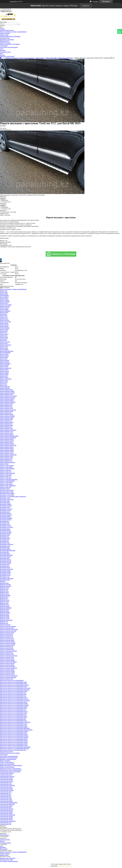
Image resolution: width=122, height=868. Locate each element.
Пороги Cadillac (5, 300)
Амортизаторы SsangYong (8, 815)
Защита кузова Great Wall (7, 473)
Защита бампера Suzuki (7, 450)
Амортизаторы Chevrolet (7, 776)
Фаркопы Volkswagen (6, 620)
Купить (3, 199)
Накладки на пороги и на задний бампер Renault (14, 737)
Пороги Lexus (4, 346)
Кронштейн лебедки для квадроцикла (11, 765)
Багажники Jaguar (5, 538)
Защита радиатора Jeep (7, 648)
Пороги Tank (4, 376)
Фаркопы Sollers (5, 614)
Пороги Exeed (4, 312)
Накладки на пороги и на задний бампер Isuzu (13, 708)
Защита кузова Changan (7, 465)
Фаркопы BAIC (4, 583)
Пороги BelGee (4, 297)
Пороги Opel (4, 359)
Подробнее (86, 6)
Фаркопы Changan (5, 584)
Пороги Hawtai (4, 325)
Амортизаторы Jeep (6, 795)
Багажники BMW (5, 503)
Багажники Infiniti (5, 533)
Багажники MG (4, 552)
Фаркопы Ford (4, 589)
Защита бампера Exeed (7, 404)
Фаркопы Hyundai (5, 595)
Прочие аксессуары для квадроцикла (11, 770)
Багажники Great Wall (6, 527)
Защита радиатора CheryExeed (9, 629)
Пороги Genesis (5, 320)
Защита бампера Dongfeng (8, 402)
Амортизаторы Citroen (6, 778)
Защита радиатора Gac (7, 637)
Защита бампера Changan (7, 393)
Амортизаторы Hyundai (7, 790)
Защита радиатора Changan (8, 626)
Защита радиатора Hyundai (8, 643)
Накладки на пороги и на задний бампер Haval (14, 702)
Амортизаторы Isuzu (6, 792)
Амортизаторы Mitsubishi (7, 804)
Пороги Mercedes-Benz (7, 351)
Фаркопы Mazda (5, 606)
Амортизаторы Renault (7, 812)
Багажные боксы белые (7, 490)
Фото (2, 53)
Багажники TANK (5, 574)
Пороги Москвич (5, 387)
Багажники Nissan (5, 557)
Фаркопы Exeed (5, 587)
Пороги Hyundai (5, 328)
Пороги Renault (4, 365)
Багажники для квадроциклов (9, 758)
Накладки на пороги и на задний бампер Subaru (14, 742)
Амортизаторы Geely (6, 784)
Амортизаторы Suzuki (6, 818)
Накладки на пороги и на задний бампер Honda (14, 703)
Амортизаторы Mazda (6, 801)
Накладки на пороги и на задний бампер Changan (14, 685)
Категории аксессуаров (7, 30)
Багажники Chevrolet (6, 509)
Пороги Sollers (4, 370)
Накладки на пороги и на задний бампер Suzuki (14, 741)
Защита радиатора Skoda (7, 670)
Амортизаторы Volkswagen (8, 821)
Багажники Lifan (5, 547)
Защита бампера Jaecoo (7, 422)
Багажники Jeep (5, 540)
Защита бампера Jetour (7, 425)
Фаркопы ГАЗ (4, 622)
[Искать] (19, 24)
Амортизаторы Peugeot (7, 809)
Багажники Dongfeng (6, 518)
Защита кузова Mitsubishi (7, 481)
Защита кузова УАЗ (6, 487)
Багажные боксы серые (7, 492)
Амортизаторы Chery (6, 775)
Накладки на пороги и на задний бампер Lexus (14, 724)
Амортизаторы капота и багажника (10, 36)
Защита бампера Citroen (7, 399)
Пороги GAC (4, 317)
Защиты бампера (5, 33)
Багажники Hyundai (6, 532)
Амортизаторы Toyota (6, 819)
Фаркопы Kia (4, 598)
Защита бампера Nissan (7, 439)
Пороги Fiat (3, 314)
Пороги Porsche (5, 362)
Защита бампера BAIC (7, 390)
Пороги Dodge (4, 309)
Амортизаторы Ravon (6, 810)
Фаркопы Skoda (5, 615)
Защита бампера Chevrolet (8, 397)
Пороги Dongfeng (5, 311)
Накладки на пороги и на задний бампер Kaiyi (13, 717)
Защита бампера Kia (6, 427)
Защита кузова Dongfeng (7, 468)
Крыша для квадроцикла (7, 767)
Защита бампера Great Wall (8, 410)
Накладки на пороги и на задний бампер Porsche (14, 736)
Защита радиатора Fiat (6, 634)
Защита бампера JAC (6, 421)
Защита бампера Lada (6, 428)
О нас (2, 49)
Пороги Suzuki (4, 374)
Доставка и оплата (5, 52)
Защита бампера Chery (7, 394)
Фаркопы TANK (5, 617)
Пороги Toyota (4, 377)
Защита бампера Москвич (8, 462)
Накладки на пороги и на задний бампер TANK (14, 744)
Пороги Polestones (5, 363)
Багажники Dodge (5, 516)
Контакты (3, 50)
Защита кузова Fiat (5, 470)
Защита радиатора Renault (8, 666)
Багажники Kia (4, 541)
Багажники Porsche (6, 561)
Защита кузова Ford (6, 472)
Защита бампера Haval (7, 411)
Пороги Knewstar (5, 342)
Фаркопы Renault (5, 612)
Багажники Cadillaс (6, 504)
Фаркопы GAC (4, 591)
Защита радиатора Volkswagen (9, 676)
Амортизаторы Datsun (6, 779)
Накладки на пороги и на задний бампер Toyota (14, 745)
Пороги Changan (5, 302)
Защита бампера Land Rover (8, 430)
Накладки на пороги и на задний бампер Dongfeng (15, 690)
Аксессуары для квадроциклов (9, 47)
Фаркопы (3, 581)
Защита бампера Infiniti (7, 418)
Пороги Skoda (4, 366)
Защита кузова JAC (6, 476)
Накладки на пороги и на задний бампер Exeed (14, 691)
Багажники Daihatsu (6, 515)
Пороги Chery (4, 303)
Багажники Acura (5, 498)
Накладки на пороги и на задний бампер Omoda (14, 731)
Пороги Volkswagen (6, 379)
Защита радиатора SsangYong (9, 668)
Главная (2, 29)
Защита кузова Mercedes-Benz (9, 479)
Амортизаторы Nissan (6, 806)
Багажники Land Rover (7, 544)
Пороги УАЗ (4, 385)
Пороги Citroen (4, 308)
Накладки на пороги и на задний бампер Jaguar (14, 713)
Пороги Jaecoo (4, 334)
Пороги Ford (4, 315)
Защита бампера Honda (7, 414)
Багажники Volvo (5, 580)
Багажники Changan (6, 506)
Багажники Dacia (5, 512)
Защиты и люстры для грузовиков (10, 44)
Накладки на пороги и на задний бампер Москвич (15, 748)
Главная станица (5, 840)
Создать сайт (13, 1)
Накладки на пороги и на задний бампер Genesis (14, 699)
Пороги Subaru (4, 373)
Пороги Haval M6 (51, 58)
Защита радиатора (5, 43)
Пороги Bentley (4, 295)
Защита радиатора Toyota (7, 674)
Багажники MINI (5, 554)
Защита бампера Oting (6, 442)
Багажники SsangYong (6, 569)
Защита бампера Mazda (7, 435)
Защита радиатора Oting (7, 665)
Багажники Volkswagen (7, 578)
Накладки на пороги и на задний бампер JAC (13, 710)
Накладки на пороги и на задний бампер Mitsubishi (15, 728)
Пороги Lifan (4, 348)
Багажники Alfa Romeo (7, 499)
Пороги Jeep (4, 336)
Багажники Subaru (5, 571)
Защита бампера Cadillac (7, 391)
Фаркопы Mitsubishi (6, 608)
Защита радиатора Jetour (7, 649)
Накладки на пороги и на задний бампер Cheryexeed (15, 688)
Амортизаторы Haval (6, 787)
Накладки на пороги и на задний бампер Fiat (13, 693)
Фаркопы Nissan (5, 609)
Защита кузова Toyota (6, 484)
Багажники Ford (5, 523)
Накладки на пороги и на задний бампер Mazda (14, 727)
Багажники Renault (5, 563)
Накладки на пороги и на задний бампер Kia (13, 719)
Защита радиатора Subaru (7, 671)
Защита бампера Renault (7, 444)
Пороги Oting (4, 357)
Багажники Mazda (5, 549)
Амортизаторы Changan (7, 773)
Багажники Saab (5, 564)
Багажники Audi (5, 501)
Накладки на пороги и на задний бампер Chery (14, 686)
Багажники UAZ (5, 577)
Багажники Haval (5, 529)
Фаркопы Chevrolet (6, 586)
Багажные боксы (5, 38)
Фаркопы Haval (4, 594)
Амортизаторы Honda (6, 789)
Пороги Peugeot (5, 360)
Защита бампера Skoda (7, 447)
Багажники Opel (5, 558)
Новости (2, 55)
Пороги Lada (4, 343)
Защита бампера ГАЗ (6, 459)
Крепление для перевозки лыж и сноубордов (13, 496)
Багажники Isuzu (5, 535)
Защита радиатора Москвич (8, 677)
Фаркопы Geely (4, 592)
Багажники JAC (5, 537)
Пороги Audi (4, 292)
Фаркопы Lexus (4, 605)
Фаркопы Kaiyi (4, 597)
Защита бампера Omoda (7, 441)
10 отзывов (95, 1)
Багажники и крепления (7, 39)
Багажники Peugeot (6, 560)
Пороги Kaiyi (4, 339)
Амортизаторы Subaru (6, 816)
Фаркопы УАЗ (4, 623)
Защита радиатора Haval (7, 640)
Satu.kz (69, 864)
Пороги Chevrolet (5, 306)
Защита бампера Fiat (6, 405)
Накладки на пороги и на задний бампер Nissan (14, 734)
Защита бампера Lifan (6, 433)
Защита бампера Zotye (6, 458)
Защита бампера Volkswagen (8, 455)
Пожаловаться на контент (64, 866)
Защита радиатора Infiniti (7, 645)
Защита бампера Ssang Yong (8, 445)
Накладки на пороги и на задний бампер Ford (13, 694)
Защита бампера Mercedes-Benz (9, 436)
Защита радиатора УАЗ (7, 679)
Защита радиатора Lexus (7, 659)
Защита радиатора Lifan (7, 657)
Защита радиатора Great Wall (8, 651)
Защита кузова (4, 35)
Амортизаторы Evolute (7, 781)
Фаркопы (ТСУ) (5, 41)
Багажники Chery (5, 507)
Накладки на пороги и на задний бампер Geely (14, 697)
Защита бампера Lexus (7, 431)
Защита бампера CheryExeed (8, 396)
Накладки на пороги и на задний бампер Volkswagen (15, 747)
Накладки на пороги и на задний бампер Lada (13, 720)
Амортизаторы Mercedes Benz (9, 802)
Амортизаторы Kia (5, 796)
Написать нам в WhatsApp (8, 858)
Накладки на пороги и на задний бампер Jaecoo (14, 711)
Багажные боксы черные (7, 493)
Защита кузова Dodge (6, 467)
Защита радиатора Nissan (7, 663)
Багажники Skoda (5, 567)
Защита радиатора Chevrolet (8, 631)
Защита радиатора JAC (7, 646)
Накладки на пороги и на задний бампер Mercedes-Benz (16, 730)
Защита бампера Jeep (6, 424)
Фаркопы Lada (4, 603)
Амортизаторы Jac (5, 793)
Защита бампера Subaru (7, 448)
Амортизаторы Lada (6, 798)
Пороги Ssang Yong (6, 368)
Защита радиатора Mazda (7, 660)
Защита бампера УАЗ (6, 461)
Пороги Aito (4, 291)
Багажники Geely (5, 524)
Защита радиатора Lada (7, 654)
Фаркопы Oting (4, 611)
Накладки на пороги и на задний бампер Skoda (14, 739)
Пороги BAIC (4, 294)
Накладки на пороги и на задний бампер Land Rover (15, 722)
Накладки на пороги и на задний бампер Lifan (13, 725)
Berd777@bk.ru (4, 835)
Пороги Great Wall (5, 322)
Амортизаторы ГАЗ (6, 822)
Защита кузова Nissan (6, 482)
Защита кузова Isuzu (6, 475)
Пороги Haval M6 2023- (66, 58)
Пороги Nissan (4, 354)
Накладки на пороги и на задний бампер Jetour (14, 716)
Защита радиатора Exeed (7, 632)
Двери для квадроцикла (7, 762)
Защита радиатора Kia (6, 653)
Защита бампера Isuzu (6, 419)
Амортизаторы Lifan (6, 799)
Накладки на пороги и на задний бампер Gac (13, 696)
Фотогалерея (4, 849)
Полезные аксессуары (6, 751)
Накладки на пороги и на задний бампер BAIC (14, 683)
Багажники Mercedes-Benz (8, 550)
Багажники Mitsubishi (6, 555)
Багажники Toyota (5, 575)
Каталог (2, 841)
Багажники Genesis (6, 526)
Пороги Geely (4, 319)
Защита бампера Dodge (7, 400)
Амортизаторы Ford (6, 782)
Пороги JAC (4, 332)
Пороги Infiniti (4, 329)
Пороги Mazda (4, 349)
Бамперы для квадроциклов (8, 759)
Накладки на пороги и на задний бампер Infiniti (14, 707)
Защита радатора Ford (6, 635)
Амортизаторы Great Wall (7, 785)
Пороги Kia (3, 340)
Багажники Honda (5, 530)
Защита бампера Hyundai (7, 416)
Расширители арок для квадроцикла (10, 768)
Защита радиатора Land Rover (9, 656)
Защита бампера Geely (7, 408)
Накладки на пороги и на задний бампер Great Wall (15, 700)
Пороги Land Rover (6, 345)
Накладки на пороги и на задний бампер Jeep (13, 714)
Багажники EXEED (6, 520)
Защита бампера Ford (6, 407)
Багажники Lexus (5, 546)
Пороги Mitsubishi (5, 352)
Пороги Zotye (4, 382)
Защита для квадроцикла (7, 764)
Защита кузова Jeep (6, 478)
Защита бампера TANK (7, 451)
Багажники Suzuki (5, 572)
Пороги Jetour (4, 337)
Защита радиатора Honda (7, 642)
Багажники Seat (5, 566)
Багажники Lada (5, 543)
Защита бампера (5, 853)
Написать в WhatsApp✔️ (7, 56)
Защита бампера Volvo (7, 456)
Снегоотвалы (4, 46)
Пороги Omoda (4, 356)
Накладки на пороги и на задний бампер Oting (13, 733)
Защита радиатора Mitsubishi (8, 662)
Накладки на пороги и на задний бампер (12, 680)
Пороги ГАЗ (3, 383)
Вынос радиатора (5, 761)
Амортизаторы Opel (6, 807)
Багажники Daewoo (6, 513)
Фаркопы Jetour (4, 601)
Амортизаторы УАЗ (6, 824)
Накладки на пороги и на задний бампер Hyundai (14, 705)
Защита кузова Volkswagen (8, 485)
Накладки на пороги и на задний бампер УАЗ (13, 750)
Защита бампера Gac (6, 413)
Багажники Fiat (4, 521)
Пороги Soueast (4, 371)
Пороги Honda (4, 326)
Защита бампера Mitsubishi (8, 438)
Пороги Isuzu (4, 331)
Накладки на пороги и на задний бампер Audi (13, 682)
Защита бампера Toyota (7, 453)
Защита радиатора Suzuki (7, 673)
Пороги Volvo (4, 380)
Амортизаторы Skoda (6, 813)
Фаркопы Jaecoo (5, 600)
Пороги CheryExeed (6, 305)
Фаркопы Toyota (5, 618)
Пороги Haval (40, 58)
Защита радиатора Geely (7, 639)
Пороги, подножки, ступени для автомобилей (13, 32)
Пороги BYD (4, 298)
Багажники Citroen (5, 510)
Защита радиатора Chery (7, 628)
